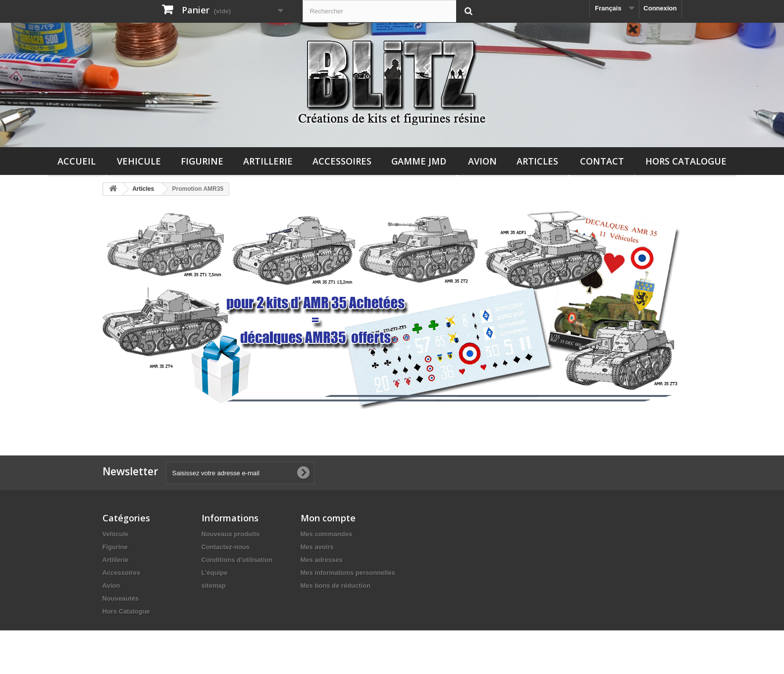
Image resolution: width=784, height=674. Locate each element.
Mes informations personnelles (348, 573)
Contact (602, 161)
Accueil (77, 161)
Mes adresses (322, 560)
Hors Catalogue (686, 161)
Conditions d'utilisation (237, 560)
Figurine (202, 161)
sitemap (214, 586)
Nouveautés (121, 598)
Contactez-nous (226, 547)
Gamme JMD (419, 161)
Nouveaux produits (231, 534)
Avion (482, 161)
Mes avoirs (317, 547)
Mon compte (328, 518)
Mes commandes (327, 534)
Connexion (660, 8)
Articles (537, 161)
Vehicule (139, 161)
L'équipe (215, 573)
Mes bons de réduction (336, 586)
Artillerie (268, 161)
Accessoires (342, 161)
